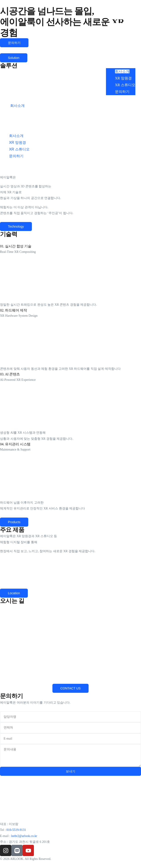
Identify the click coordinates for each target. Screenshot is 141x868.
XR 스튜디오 (125, 85)
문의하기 (122, 92)
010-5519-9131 (16, 830)
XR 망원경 (123, 78)
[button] (121, 34)
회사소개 (122, 71)
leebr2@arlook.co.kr (24, 836)
